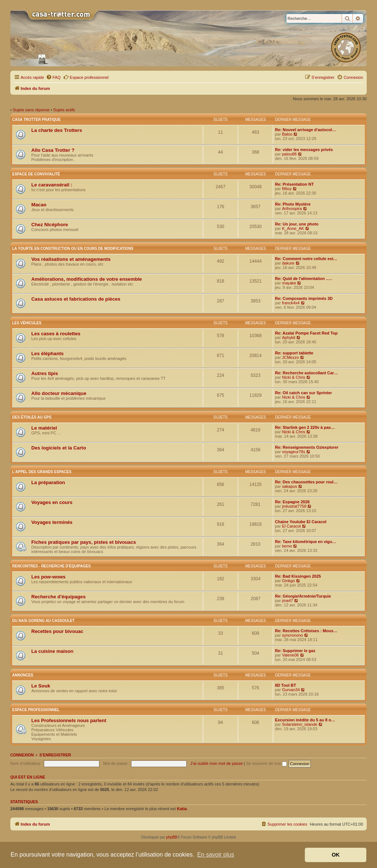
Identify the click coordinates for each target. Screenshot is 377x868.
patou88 (289, 154)
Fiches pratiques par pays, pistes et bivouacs (84, 542)
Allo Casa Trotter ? (53, 150)
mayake (289, 283)
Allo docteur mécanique (59, 393)
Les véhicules (27, 323)
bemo (287, 546)
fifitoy (287, 189)
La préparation (48, 482)
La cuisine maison (52, 651)
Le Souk (41, 686)
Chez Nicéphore (50, 225)
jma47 (288, 601)
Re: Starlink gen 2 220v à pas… (305, 427)
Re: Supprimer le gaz (295, 651)
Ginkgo (288, 581)
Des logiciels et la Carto (59, 448)
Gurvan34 (291, 690)
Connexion (22, 755)
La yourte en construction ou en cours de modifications (73, 248)
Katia (182, 809)
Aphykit (289, 337)
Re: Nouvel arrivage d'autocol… (306, 130)
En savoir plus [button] (216, 855)
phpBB (172, 837)
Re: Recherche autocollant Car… (306, 373)
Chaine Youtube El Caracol (301, 522)
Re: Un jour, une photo (297, 224)
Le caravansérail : (52, 185)
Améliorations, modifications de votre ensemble (87, 279)
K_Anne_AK (293, 228)
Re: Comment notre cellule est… (306, 259)
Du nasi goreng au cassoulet (43, 621)
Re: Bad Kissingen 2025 (298, 576)
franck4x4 (291, 303)
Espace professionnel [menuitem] (86, 77)
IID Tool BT (286, 685)
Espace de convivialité (36, 174)
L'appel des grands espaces (42, 472)
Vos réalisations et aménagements (71, 259)
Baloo (287, 134)
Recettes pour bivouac (57, 631)
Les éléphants (47, 353)
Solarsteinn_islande (300, 724)
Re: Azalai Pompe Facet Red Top (306, 333)
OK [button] (336, 855)
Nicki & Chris (294, 377)
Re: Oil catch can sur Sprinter (304, 393)
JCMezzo (290, 357)
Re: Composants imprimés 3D (304, 298)
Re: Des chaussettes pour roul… (306, 482)
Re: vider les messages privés (304, 150)
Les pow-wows (48, 577)
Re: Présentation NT (294, 184)
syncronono (293, 635)
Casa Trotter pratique (36, 120)
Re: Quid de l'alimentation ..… (304, 279)
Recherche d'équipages (59, 597)
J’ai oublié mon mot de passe (216, 763)
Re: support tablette (294, 353)
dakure (288, 263)
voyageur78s (294, 452)
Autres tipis (45, 373)
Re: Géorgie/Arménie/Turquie (303, 596)
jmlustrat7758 (294, 506)
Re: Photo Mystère (293, 204)
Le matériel (44, 428)
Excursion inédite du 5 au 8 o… (305, 720)
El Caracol (291, 526)
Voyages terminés (52, 522)
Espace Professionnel (36, 710)
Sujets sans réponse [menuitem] (31, 110)
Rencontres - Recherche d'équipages (51, 566)
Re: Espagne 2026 (292, 502)
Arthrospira (292, 209)
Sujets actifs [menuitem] (64, 110)
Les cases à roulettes (56, 334)
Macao (39, 205)
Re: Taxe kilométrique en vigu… (306, 542)
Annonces (23, 675)
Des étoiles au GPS (32, 417)
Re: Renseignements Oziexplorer (307, 447)
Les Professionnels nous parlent (69, 720)
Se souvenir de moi (266, 763)
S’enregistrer (55, 755)
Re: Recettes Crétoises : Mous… (306, 631)
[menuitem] (53, 77)
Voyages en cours (52, 502)
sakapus (290, 486)
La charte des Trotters (57, 130)
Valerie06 (290, 655)
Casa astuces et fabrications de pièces (76, 299)
